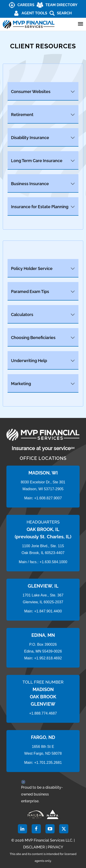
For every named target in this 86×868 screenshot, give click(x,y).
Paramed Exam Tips (30, 291)
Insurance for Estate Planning (40, 207)
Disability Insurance (30, 138)
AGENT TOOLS (34, 13)
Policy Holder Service (32, 268)
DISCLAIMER (34, 847)
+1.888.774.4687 (43, 713)
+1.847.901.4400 (48, 611)
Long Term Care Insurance (37, 161)
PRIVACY (55, 847)
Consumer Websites (31, 92)
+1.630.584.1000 (54, 562)
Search (64, 13)
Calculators (22, 315)
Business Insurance (30, 184)
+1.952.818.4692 (48, 658)
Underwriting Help (29, 361)
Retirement (22, 115)
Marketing (21, 384)
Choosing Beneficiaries (33, 338)
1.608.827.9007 (49, 498)
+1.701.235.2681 (48, 763)
